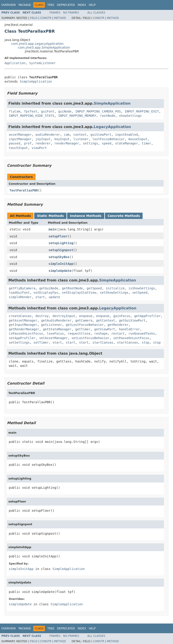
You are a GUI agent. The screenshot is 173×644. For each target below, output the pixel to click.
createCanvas (20, 316)
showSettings (130, 116)
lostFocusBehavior (108, 139)
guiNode (65, 111)
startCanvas (103, 342)
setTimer (41, 342)
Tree (51, 5)
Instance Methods (86, 216)
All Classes (96, 13)
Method (60, 18)
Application (15, 63)
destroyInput (64, 316)
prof (28, 143)
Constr (46, 18)
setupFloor (58, 236)
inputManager (20, 139)
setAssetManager (53, 338)
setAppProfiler (22, 338)
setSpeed (140, 293)
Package (25, 5)
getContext (106, 320)
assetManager (20, 135)
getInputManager (23, 325)
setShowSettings (114, 293)
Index (82, 5)
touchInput (18, 148)
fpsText (31, 111)
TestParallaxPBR (24, 190)
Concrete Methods (124, 216)
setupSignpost (61, 250)
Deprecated (66, 5)
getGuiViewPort (132, 320)
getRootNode (72, 288)
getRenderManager (24, 329)
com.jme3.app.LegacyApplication (38, 44)
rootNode (108, 116)
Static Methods (50, 216)
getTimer (83, 329)
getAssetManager (23, 320)
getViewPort (105, 329)
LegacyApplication (112, 127)
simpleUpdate (60, 271)
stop (146, 342)
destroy (42, 316)
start (40, 297)
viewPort (39, 148)
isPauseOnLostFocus (26, 333)
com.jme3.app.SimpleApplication (44, 47)
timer (146, 143)
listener (81, 139)
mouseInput (138, 139)
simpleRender (20, 297)
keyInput (62, 139)
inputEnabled (126, 135)
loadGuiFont (19, 293)
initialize (115, 288)
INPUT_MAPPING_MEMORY (77, 116)
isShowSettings (142, 288)
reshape (101, 333)
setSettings (19, 342)
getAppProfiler (147, 316)
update (54, 297)
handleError (129, 329)
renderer (43, 143)
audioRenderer (48, 135)
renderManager (67, 143)
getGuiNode (49, 288)
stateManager (126, 143)
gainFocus (122, 316)
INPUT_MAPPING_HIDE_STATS (32, 116)
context (80, 135)
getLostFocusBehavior (85, 325)
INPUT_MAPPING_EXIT (142, 111)
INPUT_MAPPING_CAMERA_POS (98, 111)
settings (90, 143)
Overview (9, 5)
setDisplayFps (46, 293)
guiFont (48, 111)
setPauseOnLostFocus (131, 338)
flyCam (15, 111)
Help (92, 5)
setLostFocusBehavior (90, 338)
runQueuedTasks (142, 333)
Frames (55, 13)
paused (15, 143)
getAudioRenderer (56, 320)
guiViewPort (101, 135)
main (52, 229)
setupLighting (61, 243)
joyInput (43, 139)
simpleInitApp (61, 264)
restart (118, 333)
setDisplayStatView (79, 293)
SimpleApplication (36, 81)
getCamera (84, 320)
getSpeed (94, 288)
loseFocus (55, 333)
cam (67, 135)
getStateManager (57, 329)
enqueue (86, 316)
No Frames (71, 13)
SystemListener (43, 63)
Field (34, 18)
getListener (51, 325)
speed (107, 143)
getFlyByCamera (22, 288)
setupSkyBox (59, 257)
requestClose (79, 333)
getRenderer (118, 325)
